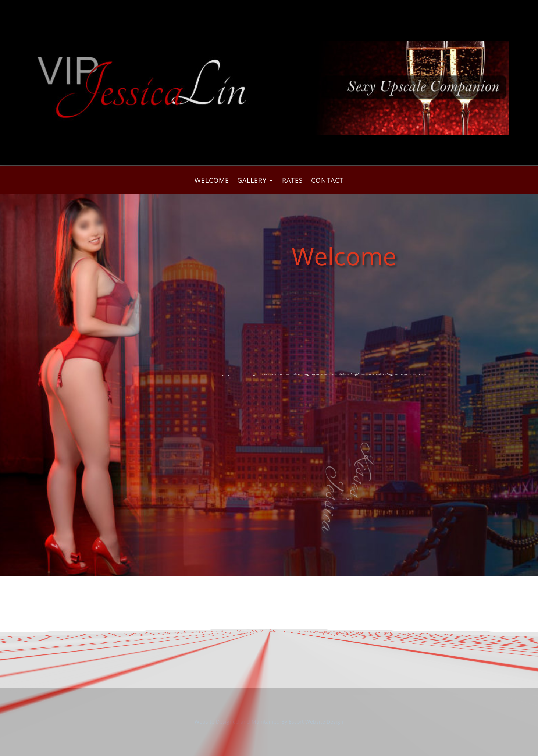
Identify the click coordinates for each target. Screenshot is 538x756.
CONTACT (327, 181)
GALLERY (252, 181)
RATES (293, 181)
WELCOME (212, 181)
